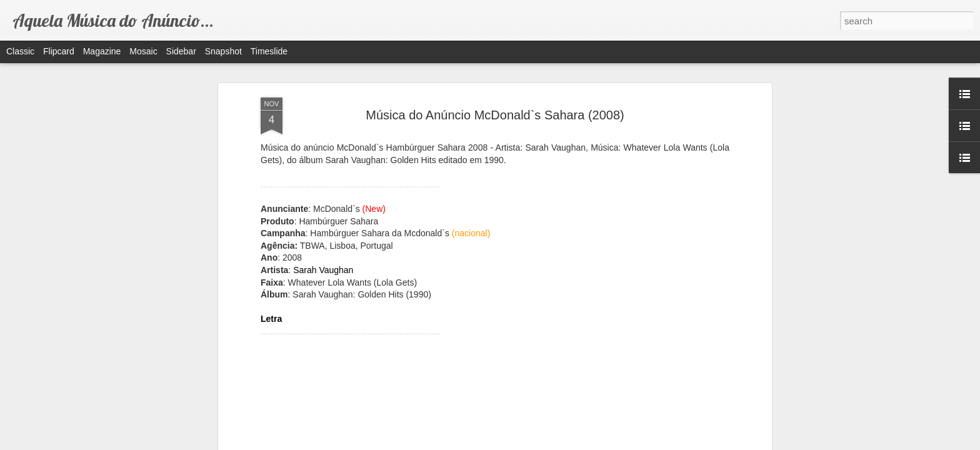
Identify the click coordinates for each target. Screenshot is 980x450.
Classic (20, 51)
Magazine (102, 51)
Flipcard (59, 51)
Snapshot (223, 51)
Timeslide (269, 51)
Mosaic (143, 51)
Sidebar (181, 51)
